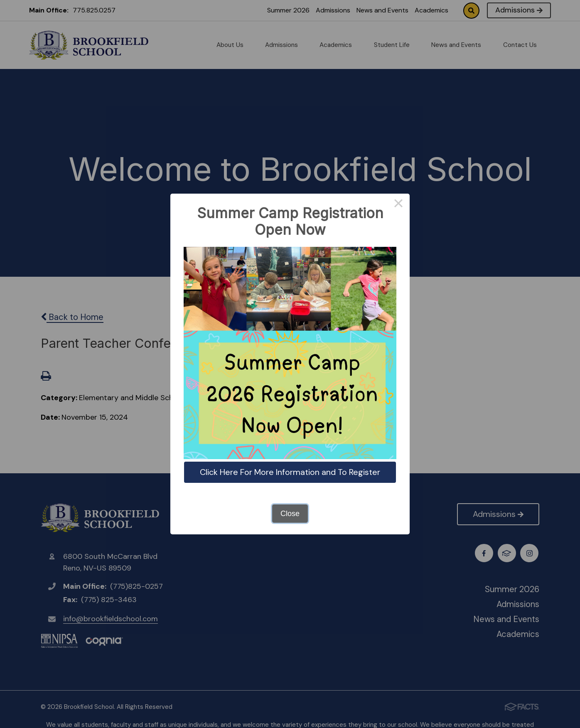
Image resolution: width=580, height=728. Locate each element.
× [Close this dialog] (398, 205)
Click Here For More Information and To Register (290, 472)
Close (290, 514)
